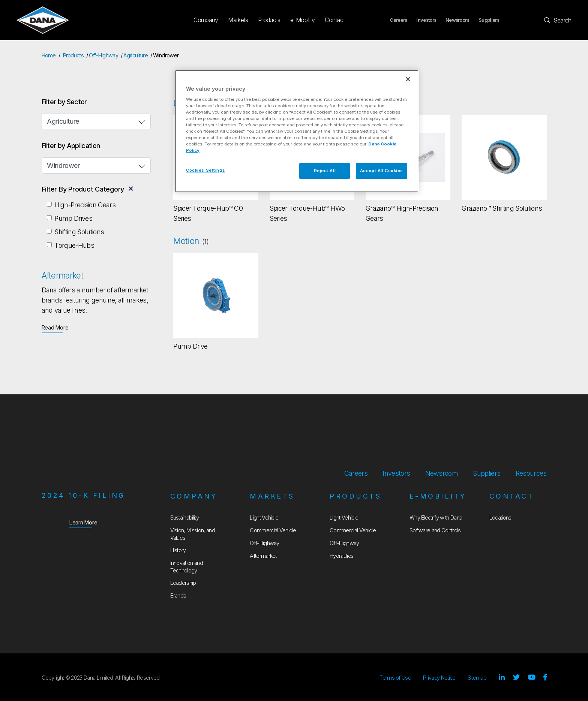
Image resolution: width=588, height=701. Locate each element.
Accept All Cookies (382, 171)
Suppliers (489, 20)
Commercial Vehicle (273, 530)
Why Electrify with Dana (436, 518)
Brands (178, 595)
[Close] (408, 79)
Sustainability (184, 518)
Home (49, 55)
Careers (398, 20)
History (178, 550)
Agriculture (136, 55)
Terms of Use (395, 678)
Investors (426, 20)
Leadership (183, 583)
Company (206, 20)
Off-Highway (103, 55)
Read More (55, 327)
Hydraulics (341, 556)
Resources (531, 473)
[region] (297, 131)
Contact (335, 20)
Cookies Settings (205, 170)
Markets (238, 20)
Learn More (83, 522)
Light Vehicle (264, 518)
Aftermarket (263, 556)
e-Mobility (302, 20)
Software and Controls (435, 530)
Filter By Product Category (83, 189)
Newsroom (457, 20)
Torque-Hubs (74, 245)
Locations (500, 518)
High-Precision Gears (85, 205)
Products (269, 20)
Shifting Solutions (79, 232)
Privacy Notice (439, 678)
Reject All (325, 171)
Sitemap (477, 678)
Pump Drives (73, 218)
